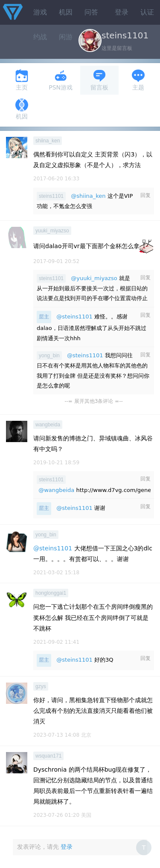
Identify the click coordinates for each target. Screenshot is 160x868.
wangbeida (48, 425)
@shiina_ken (88, 196)
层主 (44, 317)
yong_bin (49, 356)
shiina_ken (48, 141)
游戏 (40, 12)
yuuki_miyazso (52, 231)
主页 (22, 80)
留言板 (99, 80)
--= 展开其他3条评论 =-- (94, 401)
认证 (147, 12)
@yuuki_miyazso (94, 278)
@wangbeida (56, 490)
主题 (138, 80)
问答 (91, 12)
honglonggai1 (51, 593)
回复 (145, 195)
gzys (41, 686)
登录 (122, 12)
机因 (66, 12)
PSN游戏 (61, 80)
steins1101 (51, 196)
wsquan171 (48, 756)
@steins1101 (74, 317)
